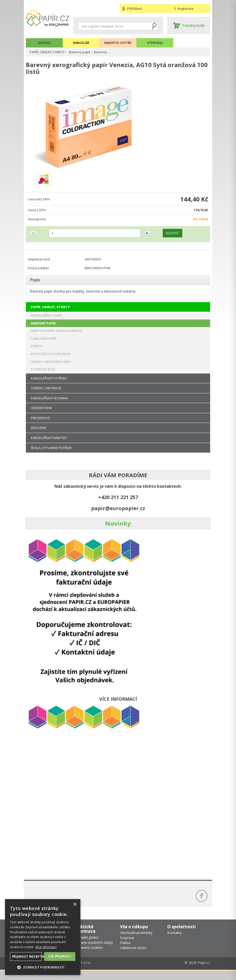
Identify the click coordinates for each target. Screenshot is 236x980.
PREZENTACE (41, 424)
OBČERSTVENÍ (41, 414)
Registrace (186, 9)
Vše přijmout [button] (60, 956)
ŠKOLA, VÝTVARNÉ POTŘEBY (52, 454)
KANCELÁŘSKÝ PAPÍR (46, 321)
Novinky (118, 529)
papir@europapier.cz (118, 514)
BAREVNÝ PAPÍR (43, 329)
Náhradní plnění (86, 947)
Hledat (154, 26)
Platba (125, 952)
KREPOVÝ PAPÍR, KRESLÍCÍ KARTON (56, 337)
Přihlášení (135, 9)
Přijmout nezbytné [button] (27, 956)
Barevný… (109, 52)
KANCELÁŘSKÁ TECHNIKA (49, 404)
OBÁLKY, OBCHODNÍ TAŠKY (51, 367)
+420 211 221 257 (118, 503)
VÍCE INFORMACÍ (118, 705)
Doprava (127, 947)
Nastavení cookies (88, 957)
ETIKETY (37, 352)
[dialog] (43, 937)
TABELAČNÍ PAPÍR (44, 344)
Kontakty (174, 942)
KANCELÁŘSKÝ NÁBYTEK (49, 444)
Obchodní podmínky (136, 942)
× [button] (75, 905)
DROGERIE (39, 434)
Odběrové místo (133, 957)
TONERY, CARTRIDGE (46, 394)
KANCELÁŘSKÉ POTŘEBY (49, 384)
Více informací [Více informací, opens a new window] (46, 947)
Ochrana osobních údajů (93, 952)
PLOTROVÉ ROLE (43, 375)
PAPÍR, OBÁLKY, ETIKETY (50, 52)
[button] (43, 967)
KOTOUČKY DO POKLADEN (51, 360)
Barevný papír (87, 52)
